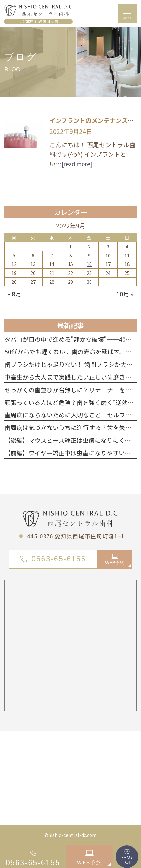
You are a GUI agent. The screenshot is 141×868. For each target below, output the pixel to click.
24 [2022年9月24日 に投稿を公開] (108, 273)
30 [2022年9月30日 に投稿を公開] (89, 282)
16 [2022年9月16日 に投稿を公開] (89, 264)
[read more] (77, 164)
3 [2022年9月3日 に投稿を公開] (108, 246)
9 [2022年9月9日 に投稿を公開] (89, 255)
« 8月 (14, 294)
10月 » (125, 294)
